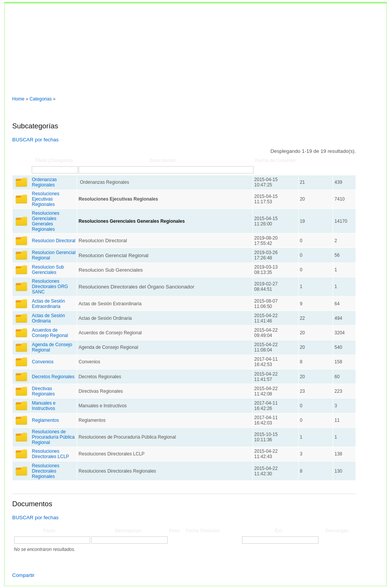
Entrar (70, 87)
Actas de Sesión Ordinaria (48, 318)
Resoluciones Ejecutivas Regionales (45, 199)
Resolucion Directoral (53, 241)
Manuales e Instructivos (44, 406)
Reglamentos (45, 420)
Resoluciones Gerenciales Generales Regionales (45, 221)
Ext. (279, 531)
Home (18, 99)
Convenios (43, 362)
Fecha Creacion (203, 531)
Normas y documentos (32, 87)
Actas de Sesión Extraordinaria (48, 304)
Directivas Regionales (43, 391)
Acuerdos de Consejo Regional (50, 333)
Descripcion (128, 531)
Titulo (49, 531)
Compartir (23, 575)
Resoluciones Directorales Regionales (45, 471)
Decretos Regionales (53, 377)
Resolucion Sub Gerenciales (48, 270)
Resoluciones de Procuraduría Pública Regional (53, 437)
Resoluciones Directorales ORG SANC (50, 287)
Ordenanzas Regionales (44, 182)
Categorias (40, 99)
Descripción (163, 160)
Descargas (337, 531)
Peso (175, 531)
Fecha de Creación (275, 160)
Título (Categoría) (54, 160)
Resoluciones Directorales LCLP (50, 454)
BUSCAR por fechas (35, 140)
